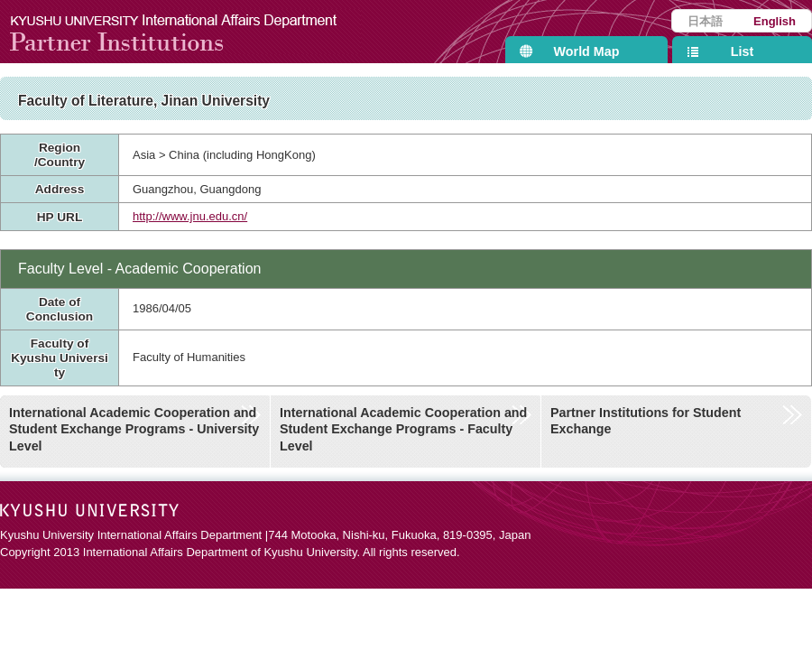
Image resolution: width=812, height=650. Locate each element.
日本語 (705, 21)
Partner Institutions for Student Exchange (646, 421)
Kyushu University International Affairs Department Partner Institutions (185, 32)
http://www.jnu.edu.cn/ (190, 216)
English (775, 21)
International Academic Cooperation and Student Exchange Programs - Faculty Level (403, 429)
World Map (587, 51)
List (742, 51)
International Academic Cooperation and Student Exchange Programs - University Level (134, 429)
